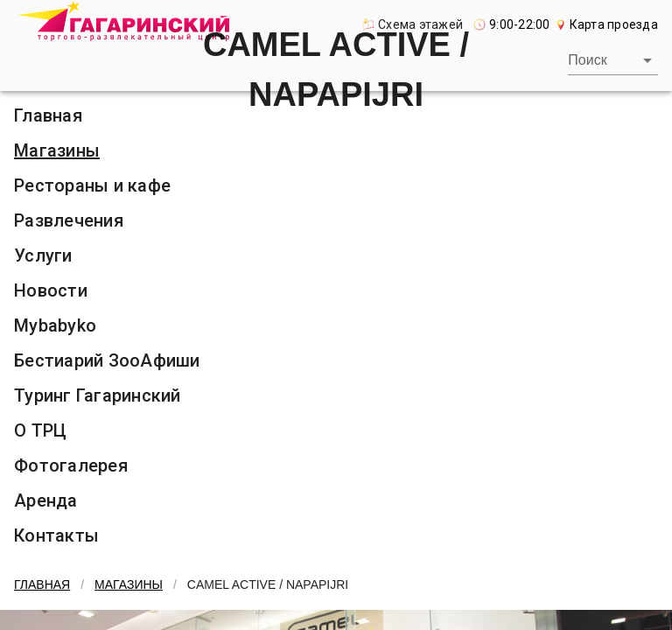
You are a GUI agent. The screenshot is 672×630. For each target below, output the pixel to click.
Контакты (56, 535)
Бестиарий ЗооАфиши (107, 360)
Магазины (57, 150)
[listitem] (336, 150)
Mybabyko (55, 325)
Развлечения (69, 220)
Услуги (43, 255)
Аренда (46, 500)
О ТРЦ (40, 430)
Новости (51, 290)
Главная (42, 584)
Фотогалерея (71, 465)
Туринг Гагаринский (98, 395)
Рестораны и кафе (92, 185)
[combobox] (613, 60)
